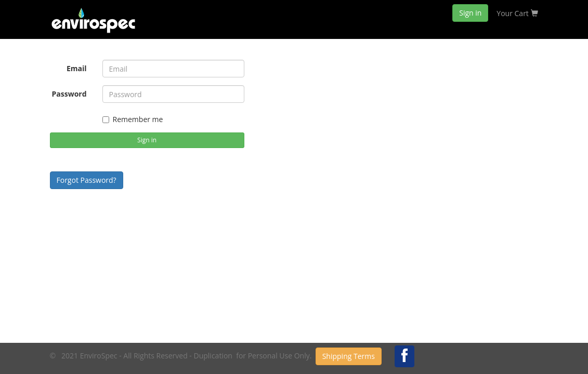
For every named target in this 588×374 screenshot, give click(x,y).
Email (77, 68)
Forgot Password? (87, 180)
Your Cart (517, 13)
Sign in (470, 13)
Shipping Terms (349, 356)
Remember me (133, 119)
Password (69, 94)
